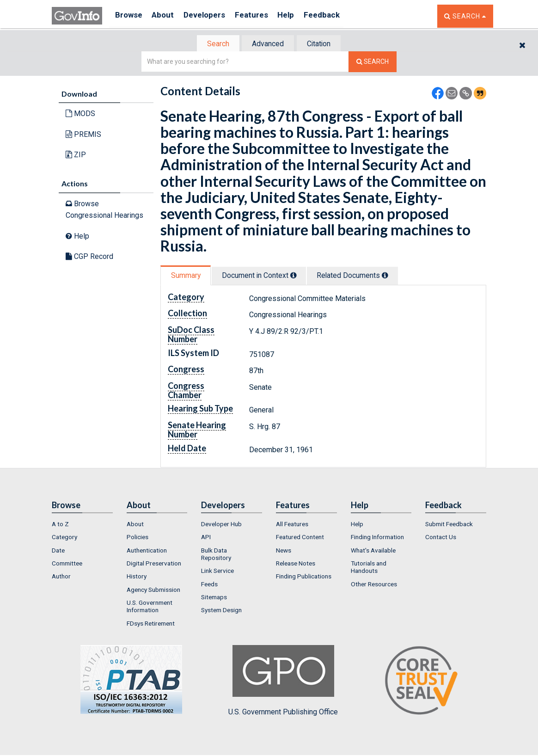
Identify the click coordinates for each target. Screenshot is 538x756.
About (167, 16)
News (284, 551)
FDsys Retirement (151, 624)
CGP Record (89, 257)
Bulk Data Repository (216, 555)
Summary (187, 276)
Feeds (209, 585)
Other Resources (374, 585)
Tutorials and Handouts (369, 568)
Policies (138, 538)
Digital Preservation (154, 564)
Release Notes (296, 564)
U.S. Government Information (150, 607)
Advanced (267, 44)
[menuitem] (82, 525)
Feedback (339, 16)
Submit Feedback (449, 525)
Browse (129, 16)
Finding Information (377, 538)
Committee (67, 564)
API (206, 538)
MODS (80, 114)
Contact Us (441, 538)
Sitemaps (214, 598)
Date (58, 551)
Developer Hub (221, 525)
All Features (292, 525)
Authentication (147, 551)
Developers (212, 16)
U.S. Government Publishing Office (283, 682)
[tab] (214, 44)
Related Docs (364, 276)
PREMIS (83, 135)
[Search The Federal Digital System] (373, 63)
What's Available (373, 551)
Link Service (217, 572)
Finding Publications (304, 578)
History (137, 578)
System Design (221, 611)
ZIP (76, 156)
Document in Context (265, 276)
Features (262, 16)
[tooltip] (300, 276)
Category (64, 538)
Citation (322, 44)
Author (61, 578)
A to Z (60, 525)
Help (300, 16)
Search (214, 44)
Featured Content (300, 538)
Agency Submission (153, 590)
